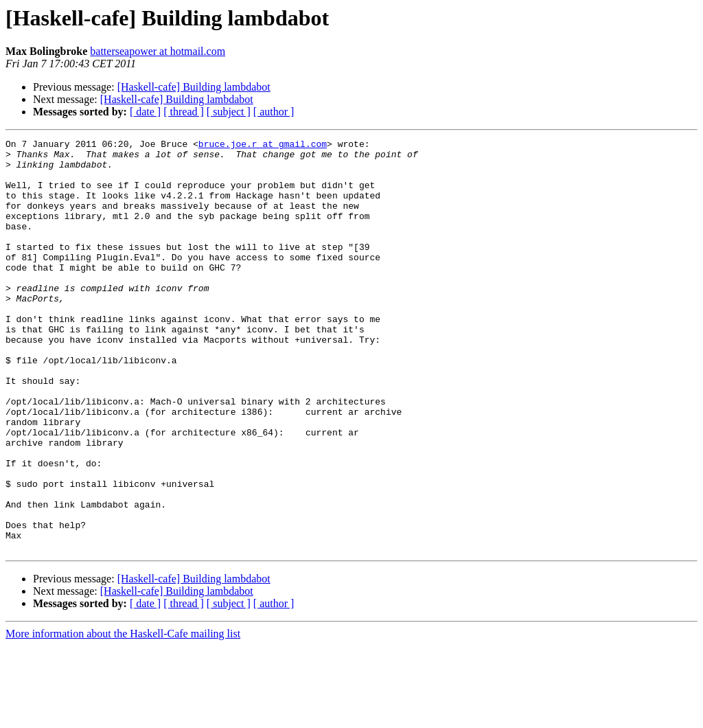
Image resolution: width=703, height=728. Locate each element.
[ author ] (274, 112)
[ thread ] (184, 112)
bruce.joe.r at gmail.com (263, 146)
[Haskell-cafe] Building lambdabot (194, 87)
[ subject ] (229, 112)
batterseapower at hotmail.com (158, 51)
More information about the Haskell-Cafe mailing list (123, 716)
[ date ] (145, 112)
